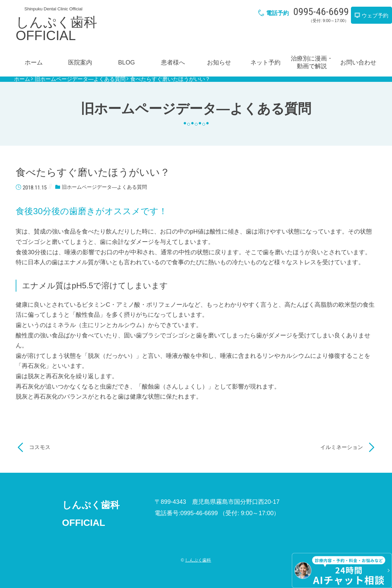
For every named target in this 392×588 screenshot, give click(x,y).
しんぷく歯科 (198, 560)
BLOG (127, 62)
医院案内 (80, 62)
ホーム (34, 62)
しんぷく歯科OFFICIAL (56, 29)
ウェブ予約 (371, 16)
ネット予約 (265, 62)
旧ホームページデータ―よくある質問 (80, 79)
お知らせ (219, 62)
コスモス (40, 447)
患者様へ (173, 62)
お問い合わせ (358, 62)
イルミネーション (342, 447)
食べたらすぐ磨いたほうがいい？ (170, 79)
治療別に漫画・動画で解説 (312, 62)
